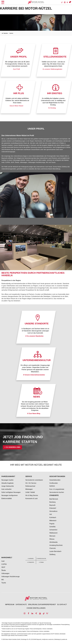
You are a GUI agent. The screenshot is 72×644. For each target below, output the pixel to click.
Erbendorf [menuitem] (53, 508)
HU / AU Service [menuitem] (31, 483)
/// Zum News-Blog (34, 413)
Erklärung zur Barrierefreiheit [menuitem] (42, 605)
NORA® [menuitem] (52, 486)
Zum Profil (16, 69)
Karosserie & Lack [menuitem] (31, 498)
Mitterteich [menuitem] (53, 521)
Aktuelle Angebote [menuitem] (7, 483)
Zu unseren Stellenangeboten (52, 69)
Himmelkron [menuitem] (53, 511)
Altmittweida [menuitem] (53, 542)
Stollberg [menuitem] (52, 554)
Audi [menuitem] (3, 561)
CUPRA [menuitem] (4, 564)
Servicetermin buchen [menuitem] (57, 492)
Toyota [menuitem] (4, 583)
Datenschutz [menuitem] (21, 605)
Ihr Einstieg (52, 108)
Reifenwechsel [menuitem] (30, 486)
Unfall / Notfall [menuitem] (30, 492)
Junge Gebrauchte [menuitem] (8, 486)
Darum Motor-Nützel (16, 106)
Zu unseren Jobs (13, 447)
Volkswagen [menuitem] (5, 573)
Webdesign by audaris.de (61, 639)
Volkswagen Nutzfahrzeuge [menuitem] (10, 577)
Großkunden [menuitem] (54, 483)
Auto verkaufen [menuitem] (6, 489)
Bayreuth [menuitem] (52, 505)
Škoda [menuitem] (4, 570)
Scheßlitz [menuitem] (52, 527)
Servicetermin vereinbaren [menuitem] (34, 480)
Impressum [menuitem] (10, 605)
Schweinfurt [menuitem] (53, 530)
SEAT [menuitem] (3, 567)
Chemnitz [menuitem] (53, 548)
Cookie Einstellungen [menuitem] (36, 608)
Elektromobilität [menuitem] (7, 498)
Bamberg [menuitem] (52, 502)
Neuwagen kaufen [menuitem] (7, 480)
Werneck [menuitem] (52, 536)
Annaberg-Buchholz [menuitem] (56, 545)
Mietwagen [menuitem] (29, 489)
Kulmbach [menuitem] (53, 517)
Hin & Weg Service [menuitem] (32, 495)
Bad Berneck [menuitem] (54, 499)
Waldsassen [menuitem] (53, 533)
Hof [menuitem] (51, 514)
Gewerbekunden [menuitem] (55, 480)
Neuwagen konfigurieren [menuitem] (10, 495)
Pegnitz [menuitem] (52, 524)
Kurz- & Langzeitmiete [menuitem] (57, 489)
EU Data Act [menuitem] (62, 605)
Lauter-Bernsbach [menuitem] (55, 551)
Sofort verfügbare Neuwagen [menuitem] (11, 492)
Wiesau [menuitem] (52, 539)
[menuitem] (62, 2)
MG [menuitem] (3, 580)
